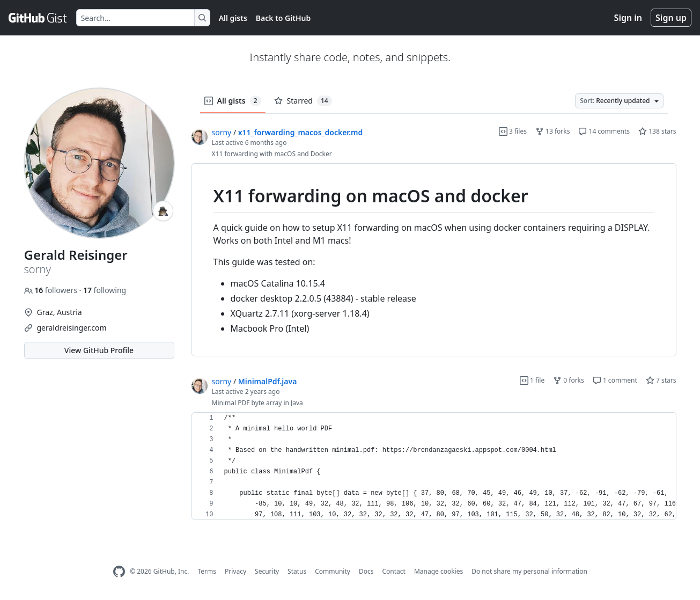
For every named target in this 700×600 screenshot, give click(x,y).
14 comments (604, 131)
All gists (233, 18)
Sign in (628, 18)
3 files (513, 131)
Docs (366, 571)
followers (52, 290)
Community (333, 571)
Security (267, 571)
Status (297, 571)
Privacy (235, 571)
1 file (532, 380)
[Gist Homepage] (38, 18)
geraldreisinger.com (72, 328)
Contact (393, 571)
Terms (207, 571)
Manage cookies (439, 571)
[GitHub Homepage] (119, 572)
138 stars (657, 131)
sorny (222, 132)
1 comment (615, 380)
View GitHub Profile (99, 350)
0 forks (569, 380)
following (105, 290)
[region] (434, 260)
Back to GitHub (283, 18)
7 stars (661, 380)
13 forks (552, 131)
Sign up (671, 18)
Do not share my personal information (529, 571)
